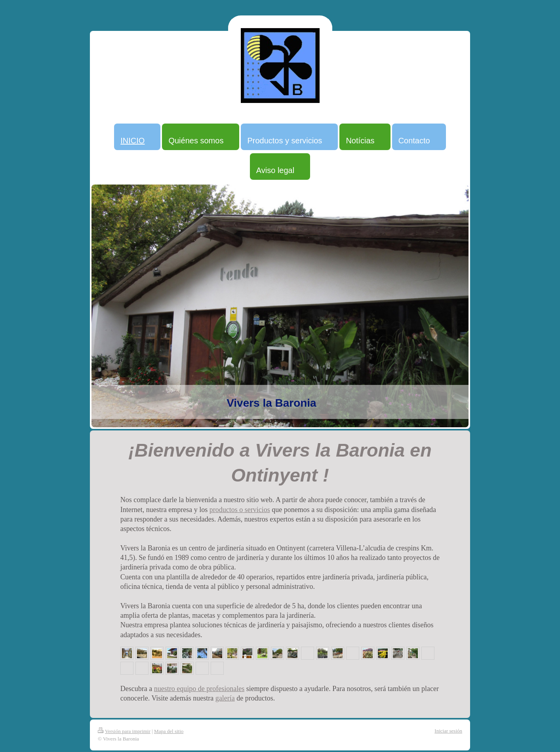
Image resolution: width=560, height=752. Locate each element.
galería (225, 698)
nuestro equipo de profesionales (199, 689)
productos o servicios (240, 510)
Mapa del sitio (169, 731)
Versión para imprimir (124, 731)
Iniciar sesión (448, 731)
